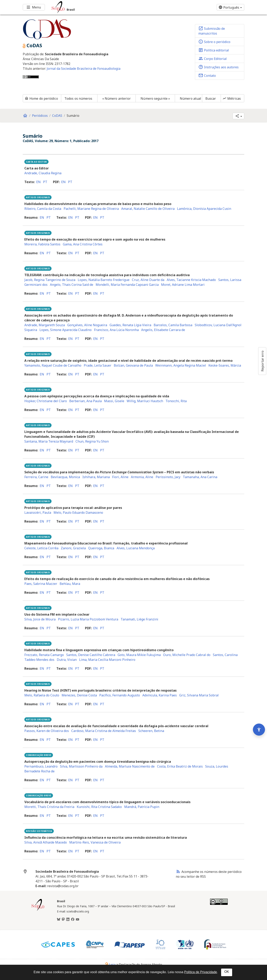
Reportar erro (262, 361)
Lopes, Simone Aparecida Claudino (66, 330)
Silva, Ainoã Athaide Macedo (46, 842)
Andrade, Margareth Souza (45, 325)
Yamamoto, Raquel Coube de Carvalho (53, 365)
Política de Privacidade (201, 972)
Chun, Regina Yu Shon (92, 441)
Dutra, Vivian (67, 660)
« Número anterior (117, 98)
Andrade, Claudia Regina (43, 173)
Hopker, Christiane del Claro (46, 401)
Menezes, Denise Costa (79, 695)
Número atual (190, 98)
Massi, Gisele (114, 401)
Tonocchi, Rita (176, 401)
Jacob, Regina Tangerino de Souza (50, 280)
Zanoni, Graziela (73, 548)
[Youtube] (78, 920)
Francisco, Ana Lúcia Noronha (116, 330)
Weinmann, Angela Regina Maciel (181, 365)
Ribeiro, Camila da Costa (43, 209)
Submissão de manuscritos (212, 31)
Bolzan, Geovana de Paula (133, 365)
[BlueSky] (59, 920)
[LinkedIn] (68, 920)
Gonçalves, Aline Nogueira (87, 325)
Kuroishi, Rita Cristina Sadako (99, 807)
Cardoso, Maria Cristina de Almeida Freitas (104, 731)
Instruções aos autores (218, 67)
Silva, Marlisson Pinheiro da (81, 766)
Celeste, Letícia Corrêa (41, 548)
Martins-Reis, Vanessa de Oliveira (95, 842)
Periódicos (40, 116)
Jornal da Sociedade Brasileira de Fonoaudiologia (84, 69)
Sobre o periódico (214, 42)
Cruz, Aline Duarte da (148, 280)
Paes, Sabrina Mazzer (41, 584)
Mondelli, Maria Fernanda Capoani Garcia (127, 285)
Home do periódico (41, 98)
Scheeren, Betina (151, 731)
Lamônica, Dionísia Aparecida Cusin (204, 209)
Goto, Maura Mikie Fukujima (139, 655)
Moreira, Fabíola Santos (42, 244)
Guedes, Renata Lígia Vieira (130, 325)
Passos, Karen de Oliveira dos (47, 731)
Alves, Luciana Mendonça (136, 548)
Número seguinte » (155, 98)
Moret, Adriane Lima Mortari (183, 285)
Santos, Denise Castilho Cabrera (91, 655)
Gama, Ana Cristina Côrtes (83, 244)
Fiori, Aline (120, 477)
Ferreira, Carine (36, 477)
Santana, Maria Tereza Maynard (49, 441)
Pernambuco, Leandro (41, 766)
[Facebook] (73, 920)
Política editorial (214, 50)
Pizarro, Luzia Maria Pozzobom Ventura (88, 619)
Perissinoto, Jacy (168, 477)
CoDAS (57, 116)
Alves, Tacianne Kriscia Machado (191, 280)
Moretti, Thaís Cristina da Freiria (49, 807)
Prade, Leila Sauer (98, 365)
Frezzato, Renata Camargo (44, 655)
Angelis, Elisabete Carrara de (163, 330)
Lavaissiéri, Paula (38, 513)
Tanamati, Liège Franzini (139, 619)
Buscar (211, 98)
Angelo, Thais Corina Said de (72, 285)
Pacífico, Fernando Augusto (120, 695)
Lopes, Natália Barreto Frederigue (104, 280)
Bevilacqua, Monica (65, 477)
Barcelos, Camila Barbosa (173, 325)
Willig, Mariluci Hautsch (145, 401)
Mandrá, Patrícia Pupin (142, 807)
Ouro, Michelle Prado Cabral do (187, 655)
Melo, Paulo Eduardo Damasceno (78, 513)
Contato (207, 75)
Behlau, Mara (70, 584)
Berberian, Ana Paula (85, 401)
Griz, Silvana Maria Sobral (199, 695)
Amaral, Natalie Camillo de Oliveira (148, 209)
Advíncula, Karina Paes (160, 695)
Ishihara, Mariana (96, 477)
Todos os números (78, 98)
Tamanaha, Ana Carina (200, 477)
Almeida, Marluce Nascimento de (130, 766)
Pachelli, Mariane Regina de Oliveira (91, 209)
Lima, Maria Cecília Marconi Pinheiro (107, 660)
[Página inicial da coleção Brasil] (38, 910)
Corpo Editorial (213, 58)
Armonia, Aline (142, 477)
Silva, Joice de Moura (40, 619)
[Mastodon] (63, 920)
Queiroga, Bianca (101, 548)
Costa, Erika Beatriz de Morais (180, 766)
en (38, 182)
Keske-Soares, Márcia (225, 365)
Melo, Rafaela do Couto (42, 695)
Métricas (232, 98)
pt (45, 182)
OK (227, 972)
